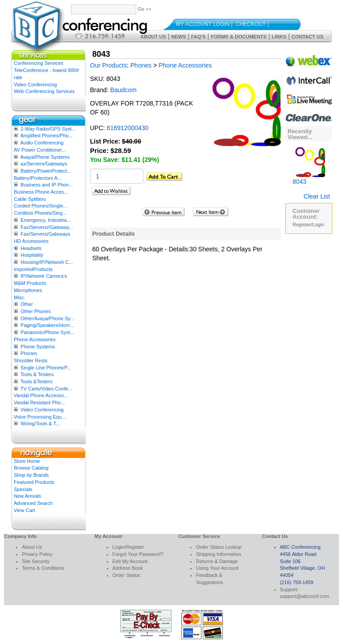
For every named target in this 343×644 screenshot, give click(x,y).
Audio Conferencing (42, 143)
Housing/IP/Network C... (47, 262)
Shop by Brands (31, 475)
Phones (29, 353)
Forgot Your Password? (138, 554)
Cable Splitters (30, 199)
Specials (23, 489)
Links (279, 37)
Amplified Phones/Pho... (46, 136)
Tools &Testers (37, 381)
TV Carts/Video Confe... (46, 389)
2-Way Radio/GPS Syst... (48, 129)
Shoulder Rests (31, 360)
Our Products (109, 65)
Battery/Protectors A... (38, 178)
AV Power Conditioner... (40, 150)
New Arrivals (27, 496)
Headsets (31, 248)
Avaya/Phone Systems (45, 157)
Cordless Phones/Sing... (40, 213)
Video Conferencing (35, 85)
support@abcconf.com (305, 596)
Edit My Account (130, 561)
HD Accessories (31, 241)
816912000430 (128, 128)
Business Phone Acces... (41, 192)
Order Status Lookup (219, 547)
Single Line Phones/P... (46, 368)
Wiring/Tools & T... (40, 424)
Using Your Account (217, 568)
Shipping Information (219, 554)
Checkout (251, 24)
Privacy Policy (37, 554)
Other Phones (36, 311)
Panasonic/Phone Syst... (47, 332)
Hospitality (32, 255)
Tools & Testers (37, 374)
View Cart (24, 510)
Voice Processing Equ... (40, 417)
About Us (153, 37)
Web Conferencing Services (44, 91)
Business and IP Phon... (47, 185)
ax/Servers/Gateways (44, 164)
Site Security (36, 561)
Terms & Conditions (43, 568)
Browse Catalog (31, 468)
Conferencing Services (39, 63)
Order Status (126, 575)
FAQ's (199, 37)
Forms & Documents (239, 37)
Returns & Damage (217, 561)
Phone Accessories (35, 339)
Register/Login (308, 225)
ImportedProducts (33, 269)
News (178, 37)
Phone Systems (38, 347)
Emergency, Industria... (46, 220)
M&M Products (30, 283)
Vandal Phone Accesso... (41, 395)
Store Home (27, 461)
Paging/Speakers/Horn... (47, 325)
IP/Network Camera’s (44, 276)
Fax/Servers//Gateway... (47, 227)
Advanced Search (33, 503)
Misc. (20, 297)
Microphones (28, 290)
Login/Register (128, 547)
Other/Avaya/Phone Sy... (47, 318)
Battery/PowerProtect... (46, 171)
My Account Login (203, 24)
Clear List (317, 196)
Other (27, 304)
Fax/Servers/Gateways (45, 234)
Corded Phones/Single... (40, 206)
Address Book (128, 568)
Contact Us (307, 37)
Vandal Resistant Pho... (39, 402)
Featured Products (34, 482)
